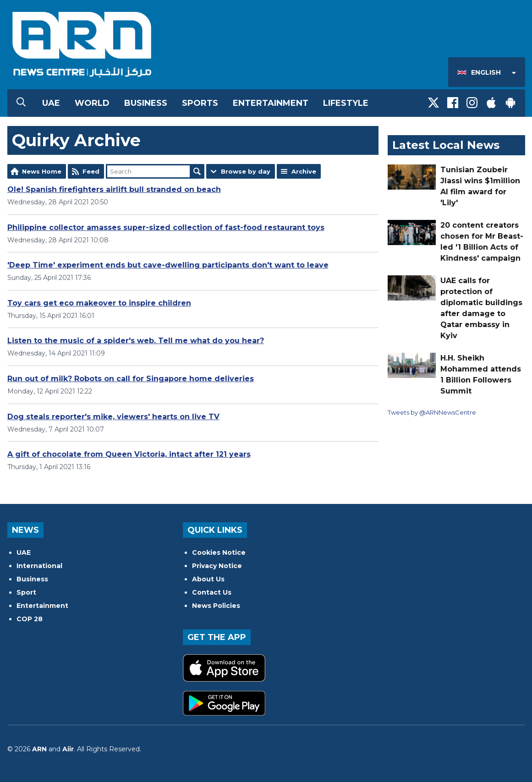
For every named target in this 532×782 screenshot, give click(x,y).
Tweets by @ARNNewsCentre (432, 412)
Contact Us (212, 592)
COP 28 (30, 619)
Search (197, 171)
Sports (200, 103)
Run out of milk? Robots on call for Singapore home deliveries (131, 379)
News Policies (216, 606)
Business (146, 103)
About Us (208, 579)
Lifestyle (346, 103)
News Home (42, 171)
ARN (39, 749)
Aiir (68, 749)
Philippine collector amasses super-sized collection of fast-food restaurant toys (166, 227)
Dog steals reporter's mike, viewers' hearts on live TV (113, 417)
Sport (26, 592)
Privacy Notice (217, 566)
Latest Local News (446, 145)
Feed (91, 171)
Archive (304, 171)
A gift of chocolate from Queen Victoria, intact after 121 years (129, 454)
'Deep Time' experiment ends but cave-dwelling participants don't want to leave (168, 265)
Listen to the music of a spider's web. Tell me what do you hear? (136, 341)
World (92, 103)
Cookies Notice (219, 552)
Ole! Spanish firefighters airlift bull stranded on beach (114, 189)
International (39, 566)
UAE (51, 103)
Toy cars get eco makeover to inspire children (99, 303)
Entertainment (271, 103)
